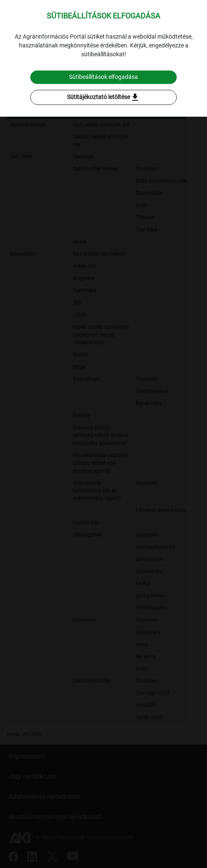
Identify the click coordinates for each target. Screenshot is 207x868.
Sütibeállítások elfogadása (103, 77)
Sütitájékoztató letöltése (103, 97)
